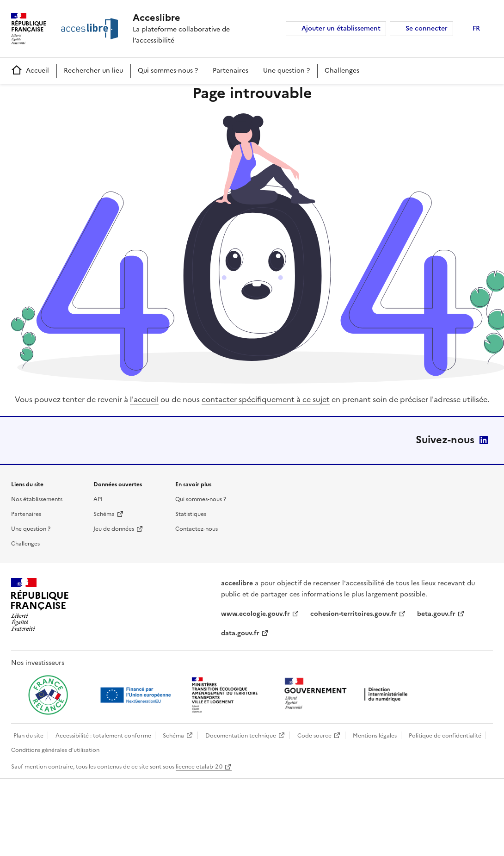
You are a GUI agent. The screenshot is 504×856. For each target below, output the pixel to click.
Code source (314, 736)
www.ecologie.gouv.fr (255, 614)
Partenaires (230, 71)
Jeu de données (114, 529)
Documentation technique (241, 736)
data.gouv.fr (240, 633)
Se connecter (427, 28)
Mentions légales (375, 736)
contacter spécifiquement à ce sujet (266, 399)
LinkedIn (484, 440)
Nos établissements (37, 499)
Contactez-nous (197, 529)
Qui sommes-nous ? (168, 71)
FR (476, 28)
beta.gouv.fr (436, 614)
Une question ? (286, 71)
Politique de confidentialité (445, 736)
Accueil (30, 71)
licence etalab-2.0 (199, 767)
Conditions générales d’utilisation (55, 750)
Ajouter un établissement (341, 28)
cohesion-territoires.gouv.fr (353, 614)
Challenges (342, 71)
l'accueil (144, 399)
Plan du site (28, 736)
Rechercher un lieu (93, 71)
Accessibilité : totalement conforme (103, 736)
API (98, 499)
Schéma (104, 514)
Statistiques (191, 514)
